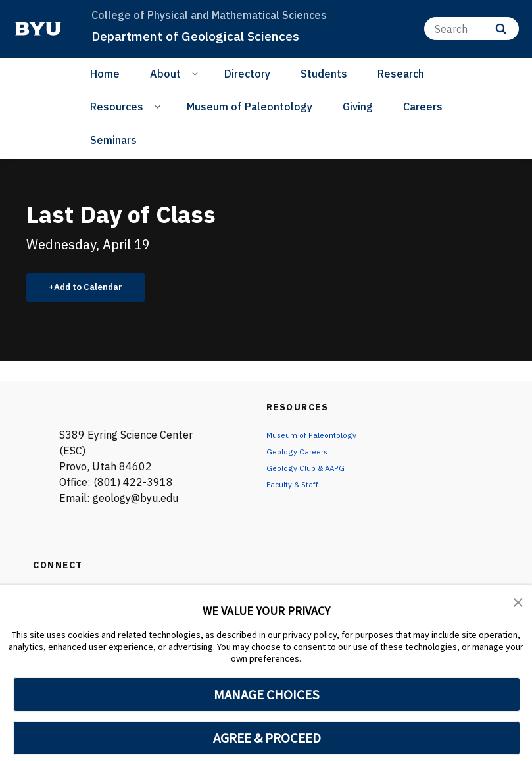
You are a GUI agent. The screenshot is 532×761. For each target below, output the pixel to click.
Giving (358, 107)
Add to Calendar (96, 289)
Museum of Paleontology (250, 107)
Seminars (113, 140)
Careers (423, 107)
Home (105, 74)
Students (324, 74)
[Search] (472, 29)
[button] (519, 604)
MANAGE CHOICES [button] (267, 695)
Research (401, 74)
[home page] (38, 29)
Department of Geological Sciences (206, 36)
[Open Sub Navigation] (197, 73)
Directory (247, 74)
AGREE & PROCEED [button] (267, 738)
